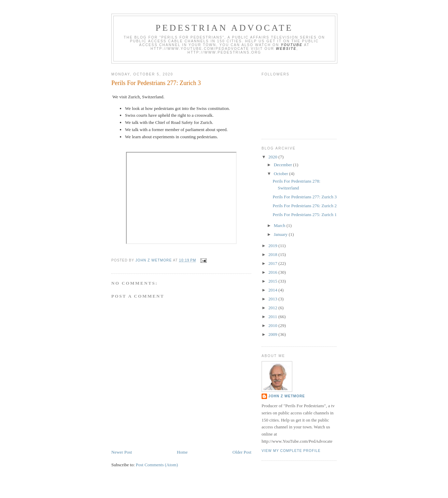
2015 (273, 281)
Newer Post (122, 452)
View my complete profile (291, 451)
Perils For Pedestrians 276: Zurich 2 (304, 206)
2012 (273, 308)
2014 (273, 290)
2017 (273, 263)
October (282, 174)
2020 (273, 157)
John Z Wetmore (287, 396)
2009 (273, 334)
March (280, 225)
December (284, 165)
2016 (273, 272)
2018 (273, 254)
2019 (273, 246)
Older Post (242, 452)
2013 (273, 299)
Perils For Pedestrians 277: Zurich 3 (304, 197)
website (286, 49)
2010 (273, 325)
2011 (273, 317)
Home (182, 452)
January (281, 234)
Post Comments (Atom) (157, 465)
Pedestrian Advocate (225, 28)
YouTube (292, 45)
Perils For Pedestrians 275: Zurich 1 (304, 215)
